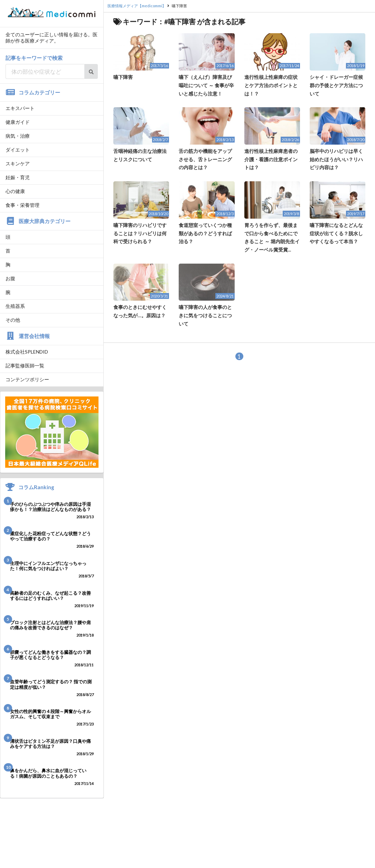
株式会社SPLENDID (27, 352)
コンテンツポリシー (27, 379)
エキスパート (20, 108)
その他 (13, 320)
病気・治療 (18, 136)
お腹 (10, 278)
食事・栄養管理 (22, 205)
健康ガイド (18, 122)
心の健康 (15, 191)
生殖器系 (15, 306)
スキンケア (18, 163)
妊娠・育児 (18, 177)
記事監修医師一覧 (25, 366)
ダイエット (18, 150)
